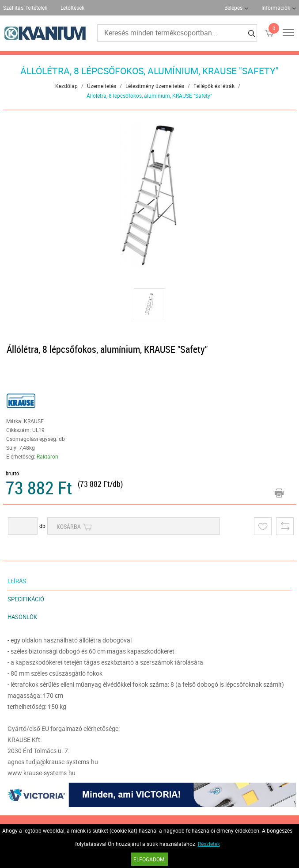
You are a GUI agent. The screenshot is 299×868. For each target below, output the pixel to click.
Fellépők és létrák (214, 86)
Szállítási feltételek (25, 8)
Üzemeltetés (102, 86)
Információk (276, 8)
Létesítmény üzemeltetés (155, 86)
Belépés (233, 8)
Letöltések (72, 8)
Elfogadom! (149, 859)
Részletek (209, 844)
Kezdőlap (66, 86)
